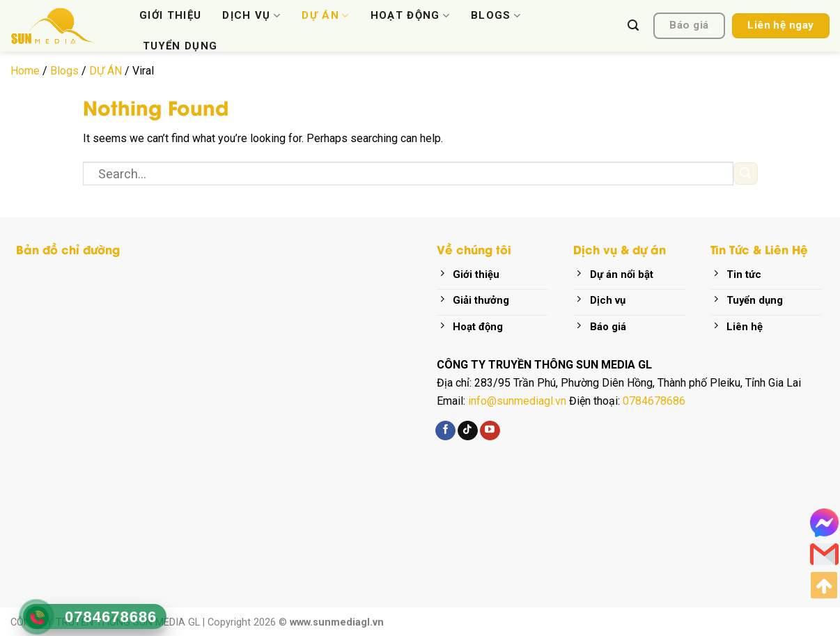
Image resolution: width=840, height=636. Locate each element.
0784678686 (654, 401)
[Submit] (746, 174)
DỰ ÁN (325, 15)
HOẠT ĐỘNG (411, 15)
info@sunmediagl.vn (517, 401)
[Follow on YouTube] (490, 431)
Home (25, 71)
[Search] (633, 25)
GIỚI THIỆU (170, 15)
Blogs (64, 71)
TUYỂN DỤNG (180, 46)
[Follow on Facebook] (445, 431)
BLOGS (496, 15)
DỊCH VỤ (251, 15)
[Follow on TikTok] (468, 431)
